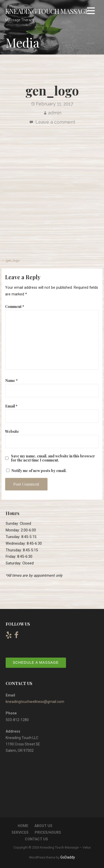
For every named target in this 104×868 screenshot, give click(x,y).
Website (12, 431)
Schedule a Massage (36, 662)
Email (11, 406)
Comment (15, 306)
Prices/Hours (48, 832)
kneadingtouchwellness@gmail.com (35, 702)
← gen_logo (11, 260)
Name (11, 380)
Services (20, 832)
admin (55, 113)
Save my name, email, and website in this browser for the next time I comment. (53, 458)
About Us (43, 826)
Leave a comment (55, 122)
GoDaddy (68, 857)
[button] (91, 12)
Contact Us (36, 839)
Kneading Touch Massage (47, 11)
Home (23, 826)
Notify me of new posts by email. (39, 470)
